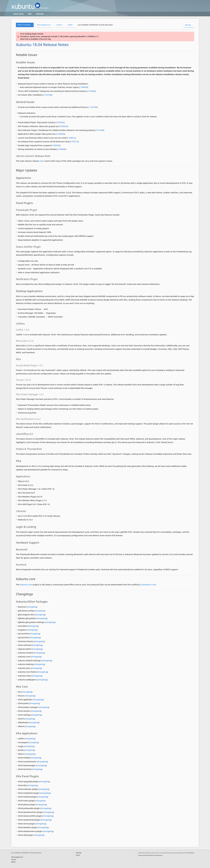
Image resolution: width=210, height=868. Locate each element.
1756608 (61, 134)
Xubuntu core (26, 585)
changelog (32, 607)
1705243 (60, 122)
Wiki (30, 14)
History (59, 25)
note (42, 161)
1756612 (71, 138)
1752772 (74, 142)
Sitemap (188, 25)
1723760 (48, 95)
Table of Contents (24, 25)
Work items (19, 14)
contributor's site (148, 585)
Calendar (40, 14)
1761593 (93, 107)
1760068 (62, 149)
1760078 (56, 145)
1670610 (63, 126)
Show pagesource (44, 25)
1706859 (84, 87)
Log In (78, 855)
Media (70, 25)
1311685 (100, 130)
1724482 (91, 91)
